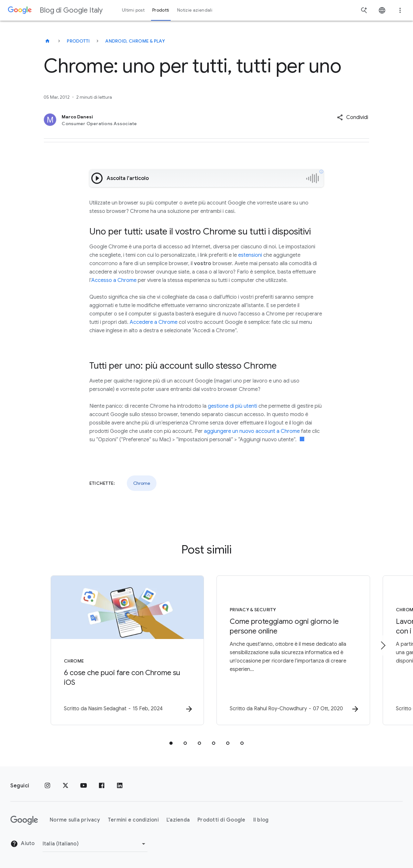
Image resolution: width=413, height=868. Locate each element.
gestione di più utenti (232, 406)
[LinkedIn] (120, 786)
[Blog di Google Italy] (47, 41)
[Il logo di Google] (24, 820)
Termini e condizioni (133, 820)
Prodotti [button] (161, 10)
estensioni (250, 255)
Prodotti (78, 41)
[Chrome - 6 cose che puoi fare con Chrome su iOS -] (122, 650)
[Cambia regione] (95, 844)
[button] (353, 117)
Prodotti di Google (222, 820)
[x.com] (65, 786)
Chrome (142, 483)
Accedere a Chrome (154, 322)
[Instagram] (47, 786)
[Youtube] (84, 786)
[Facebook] (102, 786)
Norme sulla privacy (75, 820)
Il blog (261, 820)
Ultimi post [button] (133, 10)
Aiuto (23, 844)
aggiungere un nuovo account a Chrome (252, 431)
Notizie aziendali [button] (195, 10)
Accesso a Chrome (114, 280)
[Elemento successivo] (383, 645)
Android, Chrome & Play (135, 41)
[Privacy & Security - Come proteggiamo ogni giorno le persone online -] (291, 650)
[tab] (171, 743)
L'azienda (178, 820)
